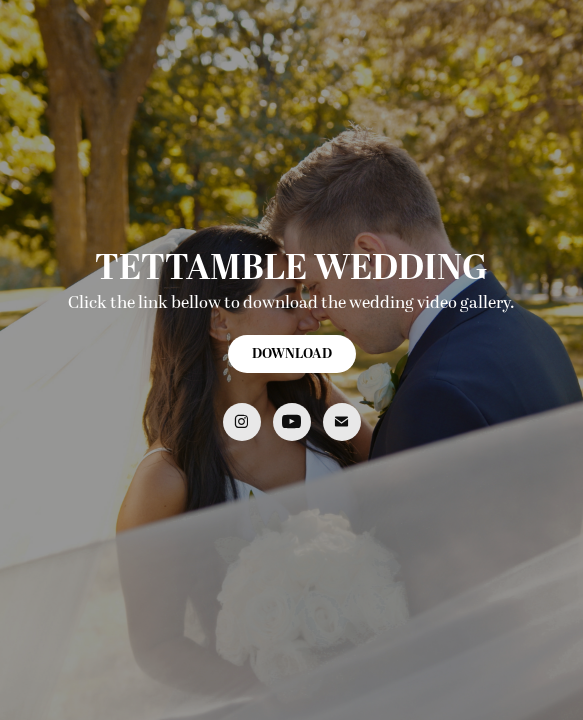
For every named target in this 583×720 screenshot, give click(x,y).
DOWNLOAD (292, 353)
